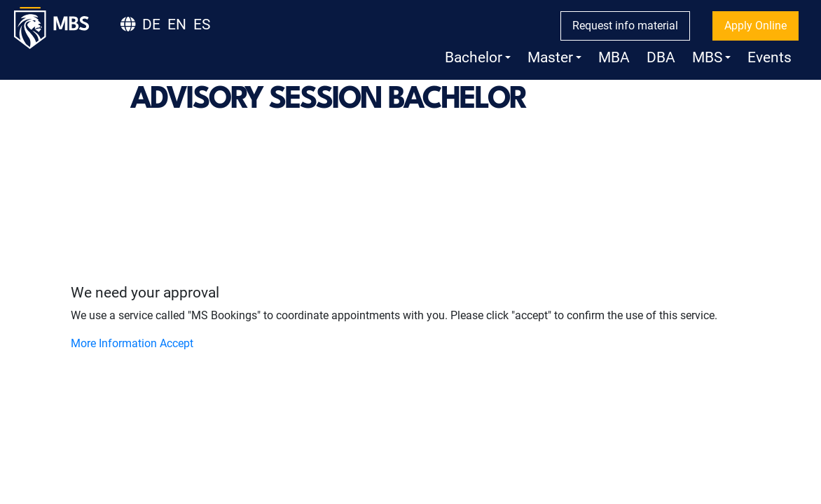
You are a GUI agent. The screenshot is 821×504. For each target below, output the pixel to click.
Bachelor (478, 57)
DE (151, 24)
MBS (711, 57)
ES (202, 24)
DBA (661, 57)
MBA (614, 57)
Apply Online (756, 26)
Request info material (625, 26)
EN (177, 24)
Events (770, 57)
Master (554, 57)
